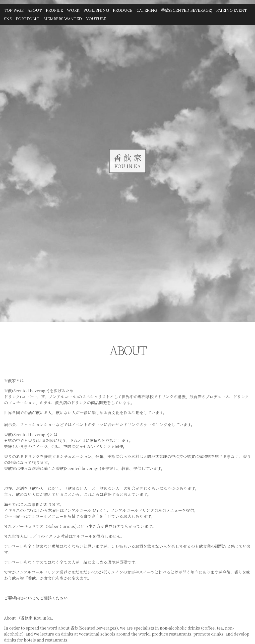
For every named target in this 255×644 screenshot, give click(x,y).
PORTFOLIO (28, 19)
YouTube (96, 19)
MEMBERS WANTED (63, 19)
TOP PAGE (14, 10)
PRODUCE (123, 10)
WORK (73, 10)
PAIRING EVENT (232, 10)
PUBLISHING (96, 10)
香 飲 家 (127, 158)
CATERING (147, 10)
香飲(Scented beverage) (187, 10)
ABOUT (35, 10)
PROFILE (54, 10)
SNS (8, 19)
